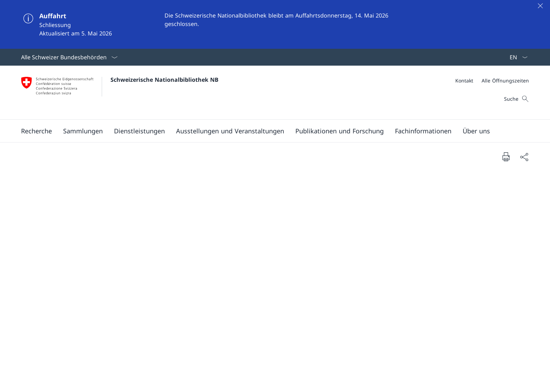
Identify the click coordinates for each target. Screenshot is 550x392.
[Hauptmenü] (269, 131)
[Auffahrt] (275, 24)
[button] (36, 131)
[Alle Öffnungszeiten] (505, 81)
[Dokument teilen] (524, 157)
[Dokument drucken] (506, 157)
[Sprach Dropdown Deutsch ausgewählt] (516, 57)
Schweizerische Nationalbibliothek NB (165, 80)
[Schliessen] (540, 6)
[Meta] (492, 81)
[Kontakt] (464, 81)
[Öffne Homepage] (120, 92)
